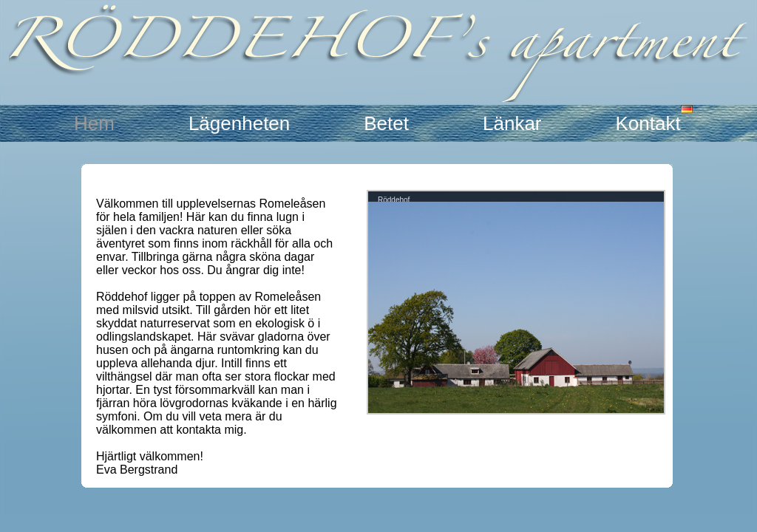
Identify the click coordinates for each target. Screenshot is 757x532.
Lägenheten (239, 123)
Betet (386, 123)
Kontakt (648, 123)
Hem (94, 123)
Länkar (512, 123)
